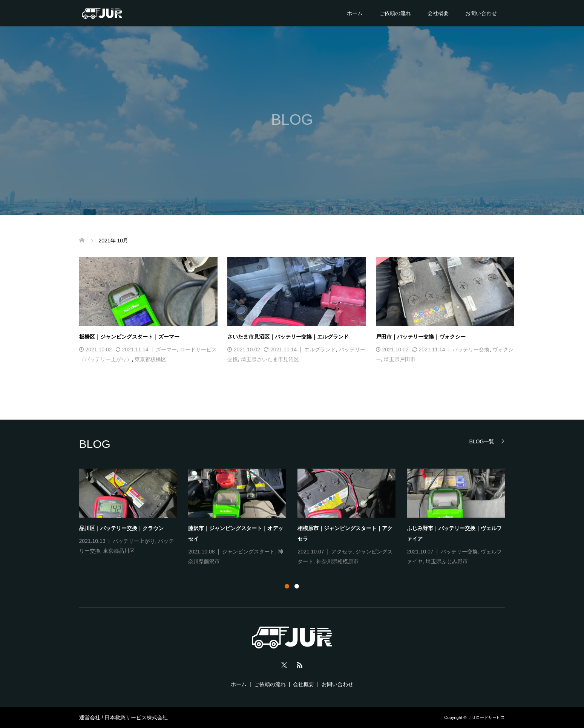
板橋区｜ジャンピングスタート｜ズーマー (129, 337)
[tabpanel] (298, 518)
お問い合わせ (481, 13)
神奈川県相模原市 (337, 561)
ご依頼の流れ (395, 13)
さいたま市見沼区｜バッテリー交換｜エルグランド (288, 337)
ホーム (355, 13)
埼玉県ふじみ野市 (447, 561)
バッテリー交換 (471, 349)
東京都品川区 (119, 551)
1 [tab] (287, 586)
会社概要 (438, 13)
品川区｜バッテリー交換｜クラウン (121, 528)
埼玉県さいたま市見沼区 (270, 359)
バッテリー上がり (134, 541)
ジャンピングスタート (248, 552)
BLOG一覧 (482, 441)
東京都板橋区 (150, 359)
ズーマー (166, 349)
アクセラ (342, 552)
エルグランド (320, 349)
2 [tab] (297, 586)
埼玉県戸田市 (400, 359)
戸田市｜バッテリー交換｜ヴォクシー (421, 337)
